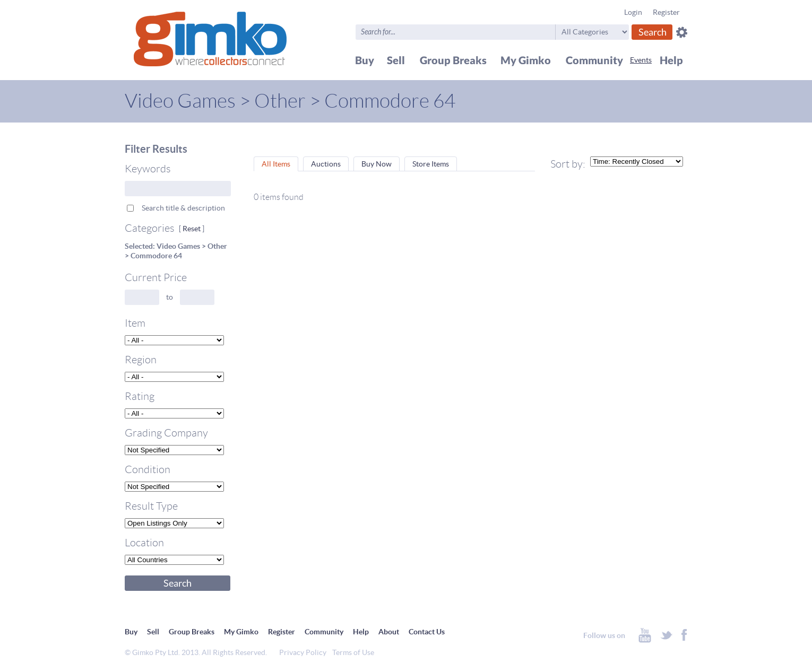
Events (641, 60)
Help (361, 632)
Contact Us (427, 632)
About (389, 632)
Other (280, 101)
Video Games (180, 101)
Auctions (326, 164)
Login (633, 12)
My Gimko (241, 632)
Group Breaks (192, 632)
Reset (192, 229)
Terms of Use (353, 652)
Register (666, 12)
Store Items (431, 164)
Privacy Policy (303, 652)
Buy (131, 632)
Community (324, 632)
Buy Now (377, 164)
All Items (276, 164)
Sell (153, 632)
